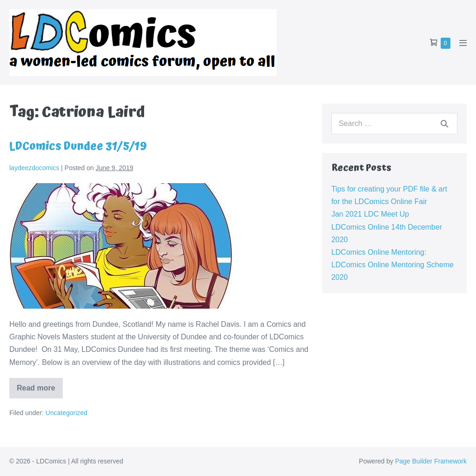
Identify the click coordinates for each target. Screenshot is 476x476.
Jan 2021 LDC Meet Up (370, 214)
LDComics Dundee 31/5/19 (78, 146)
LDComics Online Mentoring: (379, 252)
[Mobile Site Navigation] (463, 43)
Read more (40, 391)
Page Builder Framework (431, 461)
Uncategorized (66, 413)
